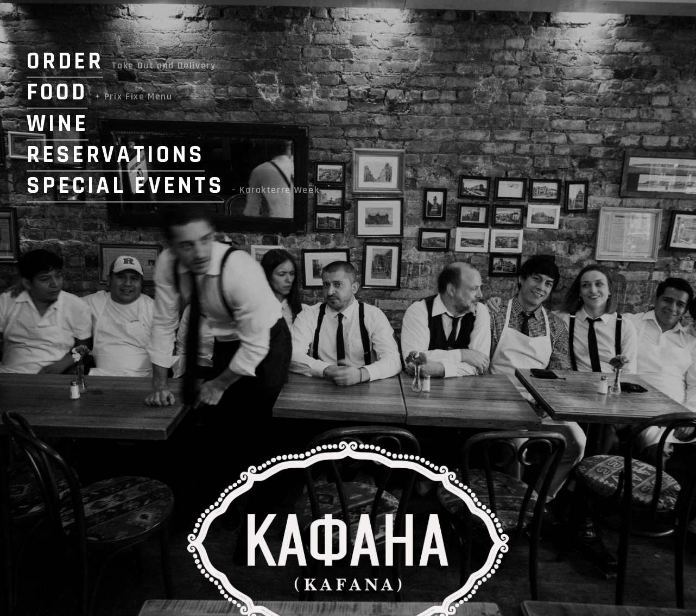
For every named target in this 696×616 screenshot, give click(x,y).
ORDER (65, 61)
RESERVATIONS (116, 155)
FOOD (57, 92)
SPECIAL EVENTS (125, 186)
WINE (58, 124)
